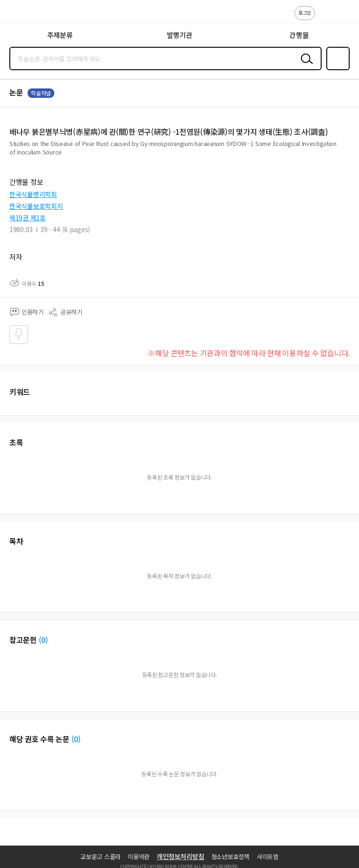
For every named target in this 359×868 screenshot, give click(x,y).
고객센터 (325, 18)
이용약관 (139, 857)
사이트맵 (268, 857)
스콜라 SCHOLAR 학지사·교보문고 (28, 15)
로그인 (305, 12)
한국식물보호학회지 (36, 206)
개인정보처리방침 (180, 856)
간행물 (299, 35)
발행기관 (180, 35)
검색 (305, 66)
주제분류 (60, 35)
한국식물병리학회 (33, 194)
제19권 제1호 (28, 218)
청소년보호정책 (230, 857)
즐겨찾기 (336, 69)
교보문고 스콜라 (101, 857)
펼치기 (348, 155)
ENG (345, 18)
